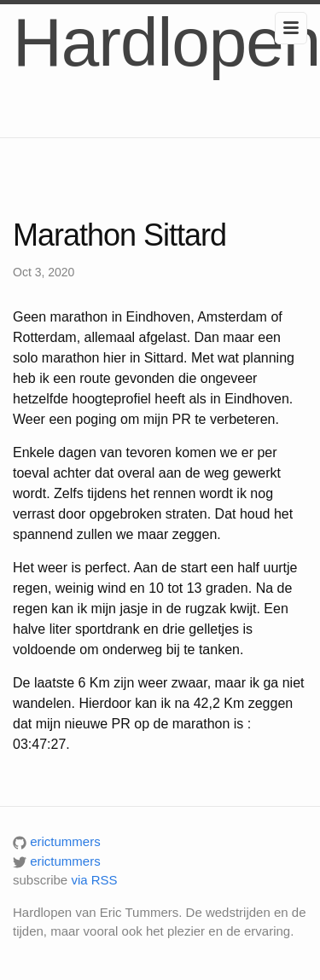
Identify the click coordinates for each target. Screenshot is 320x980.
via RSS (94, 880)
